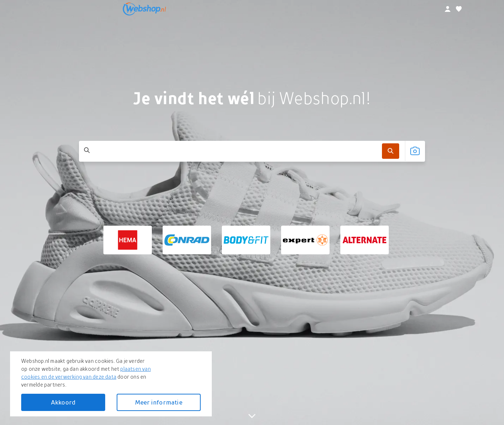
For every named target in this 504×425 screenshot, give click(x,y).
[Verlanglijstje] (459, 9)
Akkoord (63, 402)
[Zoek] (391, 151)
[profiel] (448, 9)
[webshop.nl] (144, 9)
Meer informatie (159, 402)
